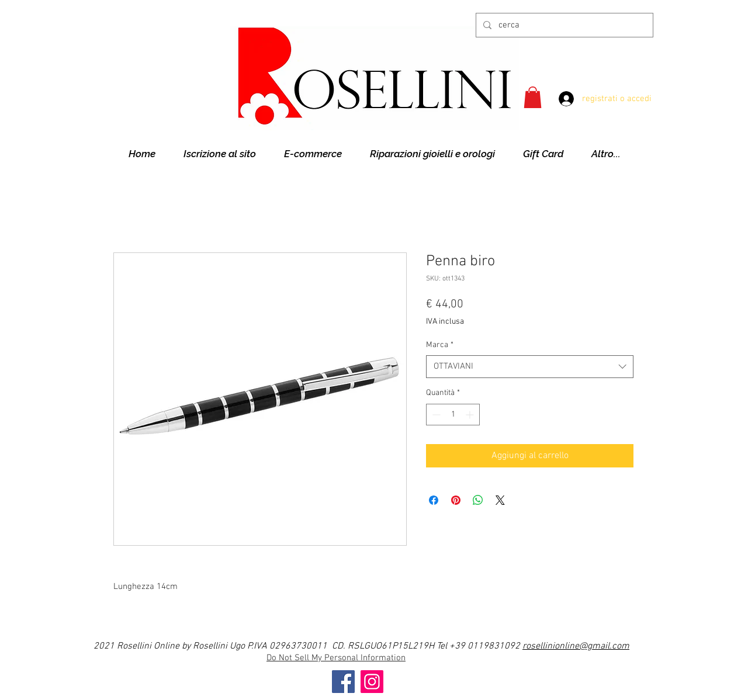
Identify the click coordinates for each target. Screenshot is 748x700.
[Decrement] (435, 415)
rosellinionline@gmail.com (576, 646)
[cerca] (563, 25)
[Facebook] (343, 682)
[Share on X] (500, 500)
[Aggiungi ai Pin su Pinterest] (456, 500)
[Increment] (471, 415)
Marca (440, 345)
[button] (533, 97)
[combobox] (530, 367)
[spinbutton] (453, 415)
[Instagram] (372, 682)
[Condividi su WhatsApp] (478, 500)
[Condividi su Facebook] (434, 500)
